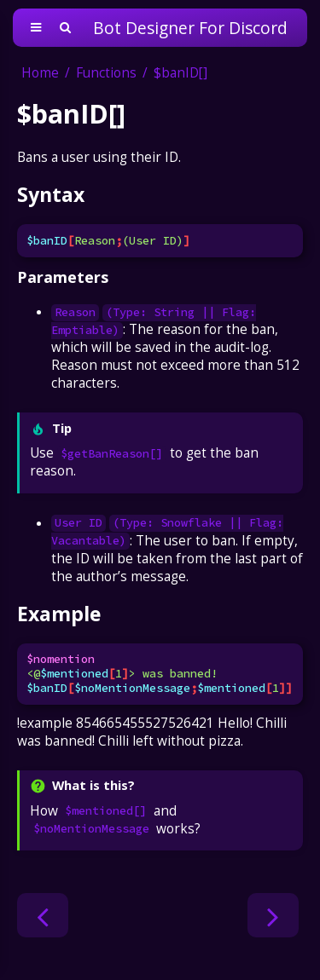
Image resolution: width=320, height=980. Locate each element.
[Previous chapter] (43, 915)
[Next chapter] (273, 915)
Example (59, 614)
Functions (106, 73)
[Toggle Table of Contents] (36, 28)
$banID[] (180, 73)
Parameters (63, 277)
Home (40, 73)
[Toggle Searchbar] (65, 28)
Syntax (51, 194)
